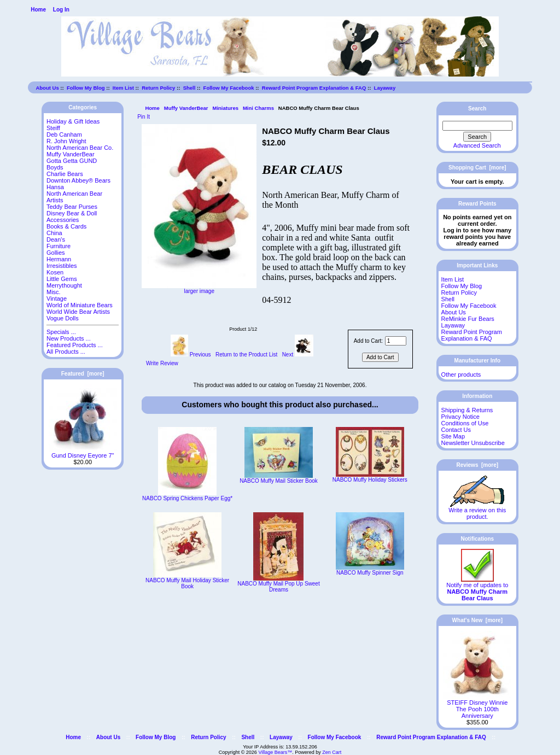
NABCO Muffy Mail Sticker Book (279, 481)
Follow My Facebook (229, 88)
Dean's (56, 239)
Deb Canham (64, 134)
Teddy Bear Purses (72, 207)
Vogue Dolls (63, 318)
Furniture (59, 246)
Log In (61, 10)
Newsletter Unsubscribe (473, 443)
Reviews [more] (477, 465)
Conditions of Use (465, 423)
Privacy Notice (460, 417)
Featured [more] (83, 374)
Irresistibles (62, 266)
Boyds (55, 167)
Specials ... (61, 332)
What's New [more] (477, 620)
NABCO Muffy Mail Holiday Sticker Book (187, 583)
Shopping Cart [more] (477, 168)
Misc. (54, 292)
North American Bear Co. (80, 148)
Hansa (55, 187)
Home (38, 10)
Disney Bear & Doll (72, 213)
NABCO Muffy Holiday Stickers (370, 480)
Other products (461, 374)
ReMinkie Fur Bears (468, 319)
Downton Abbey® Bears (78, 180)
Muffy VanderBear (186, 108)
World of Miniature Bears (80, 305)
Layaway (385, 88)
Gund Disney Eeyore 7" (83, 453)
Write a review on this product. (477, 511)
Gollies (56, 253)
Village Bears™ (275, 752)
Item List (123, 88)
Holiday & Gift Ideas (73, 121)
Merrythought (64, 285)
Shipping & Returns (467, 410)
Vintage (57, 299)
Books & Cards (66, 226)
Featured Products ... (75, 345)
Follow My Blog (86, 88)
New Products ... (69, 338)
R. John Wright (66, 141)
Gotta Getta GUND (72, 161)
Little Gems (62, 279)
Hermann (59, 259)
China (54, 233)
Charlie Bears (65, 174)
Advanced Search (477, 145)
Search (477, 109)
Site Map (453, 436)
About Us (47, 88)
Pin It (144, 117)
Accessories (63, 220)
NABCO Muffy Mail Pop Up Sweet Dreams (278, 587)
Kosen (55, 272)
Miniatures (225, 108)
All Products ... (66, 352)
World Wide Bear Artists (78, 312)
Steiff (53, 128)
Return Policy (158, 88)
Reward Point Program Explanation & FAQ (314, 88)
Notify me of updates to (477, 589)
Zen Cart (332, 752)
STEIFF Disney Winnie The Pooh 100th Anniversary (477, 706)
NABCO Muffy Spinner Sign (370, 573)
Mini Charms (258, 108)
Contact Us (456, 430)
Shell (189, 88)
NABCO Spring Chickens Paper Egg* (187, 498)
